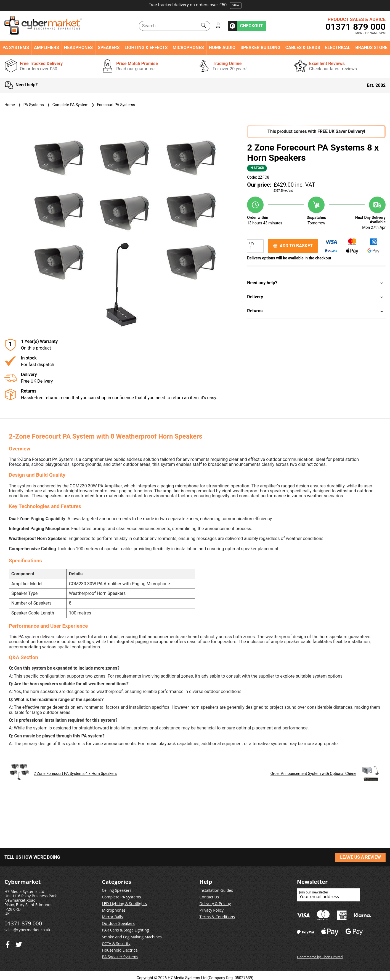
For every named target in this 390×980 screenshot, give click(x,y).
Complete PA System (67, 105)
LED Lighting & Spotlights (124, 904)
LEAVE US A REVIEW (360, 857)
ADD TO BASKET (293, 246)
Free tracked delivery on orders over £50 (195, 5)
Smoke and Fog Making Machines (132, 937)
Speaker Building (260, 48)
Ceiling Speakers (117, 890)
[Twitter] (8, 943)
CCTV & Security (116, 943)
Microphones (188, 48)
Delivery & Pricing (215, 904)
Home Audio (222, 48)
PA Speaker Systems (120, 957)
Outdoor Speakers (118, 923)
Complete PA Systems (121, 897)
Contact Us (209, 897)
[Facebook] (19, 943)
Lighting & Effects (146, 48)
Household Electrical (120, 950)
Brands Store (371, 48)
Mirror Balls (112, 917)
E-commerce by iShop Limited (320, 957)
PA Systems (16, 48)
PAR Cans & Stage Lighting (125, 930)
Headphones (78, 48)
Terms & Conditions (217, 917)
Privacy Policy (212, 910)
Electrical (338, 48)
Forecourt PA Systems (113, 105)
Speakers (109, 48)
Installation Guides (216, 890)
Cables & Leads (303, 48)
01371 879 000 (355, 27)
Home (10, 105)
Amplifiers (47, 48)
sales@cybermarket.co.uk (27, 930)
